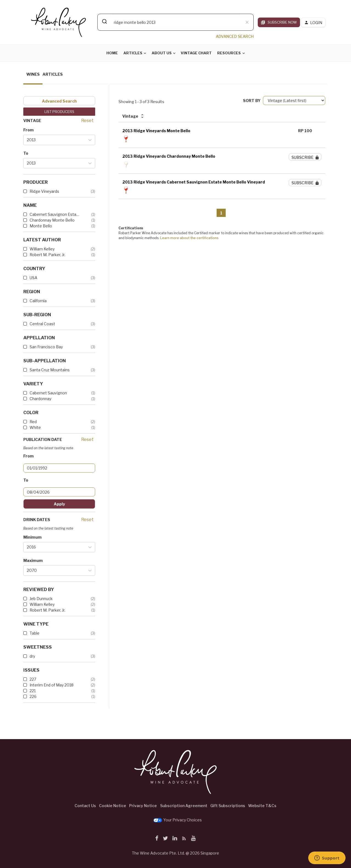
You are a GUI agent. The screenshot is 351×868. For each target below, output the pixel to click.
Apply (59, 504)
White (35, 427)
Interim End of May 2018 (52, 685)
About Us (162, 53)
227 (33, 679)
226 (33, 696)
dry (32, 656)
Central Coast (42, 324)
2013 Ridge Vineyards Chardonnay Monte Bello (169, 156)
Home (112, 53)
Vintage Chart (196, 53)
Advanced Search (59, 101)
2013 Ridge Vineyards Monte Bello (156, 131)
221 (33, 691)
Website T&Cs (262, 806)
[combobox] (175, 22)
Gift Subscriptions (228, 806)
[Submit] (104, 21)
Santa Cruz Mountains (50, 370)
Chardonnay (40, 399)
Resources (229, 53)
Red (33, 422)
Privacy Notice (143, 806)
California (38, 301)
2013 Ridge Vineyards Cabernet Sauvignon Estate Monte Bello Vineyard (194, 182)
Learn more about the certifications (189, 238)
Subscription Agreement (184, 806)
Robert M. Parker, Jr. (47, 255)
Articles (133, 53)
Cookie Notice (113, 806)
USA (33, 278)
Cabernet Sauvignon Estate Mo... (55, 214)
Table (35, 633)
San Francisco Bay (46, 347)
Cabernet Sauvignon (48, 393)
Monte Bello (41, 226)
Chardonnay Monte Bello (52, 220)
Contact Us (85, 806)
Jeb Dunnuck (41, 599)
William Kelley (42, 249)
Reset (87, 121)
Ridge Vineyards (44, 191)
